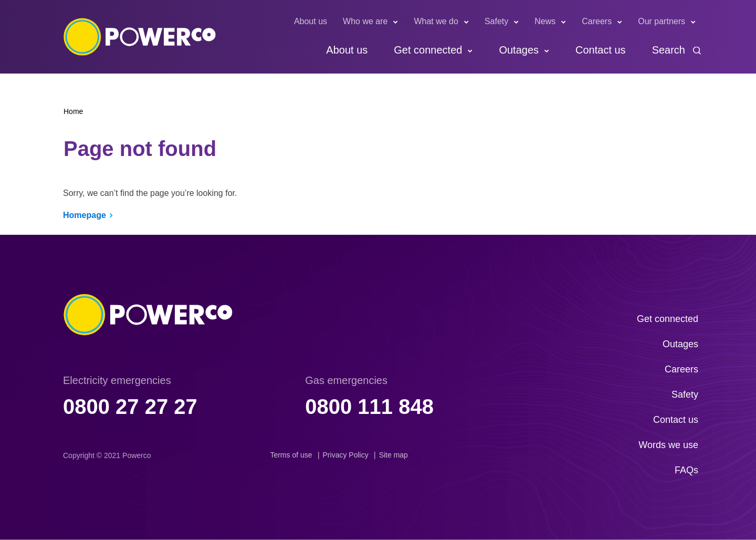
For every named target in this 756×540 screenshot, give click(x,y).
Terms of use (291, 455)
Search (669, 50)
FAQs (686, 470)
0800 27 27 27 (130, 407)
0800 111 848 (369, 407)
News (545, 21)
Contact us (601, 50)
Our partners (661, 21)
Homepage (85, 215)
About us (311, 21)
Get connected (428, 50)
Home (73, 111)
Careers (597, 21)
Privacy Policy (346, 455)
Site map (393, 455)
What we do (436, 21)
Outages (519, 50)
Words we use (668, 445)
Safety (496, 21)
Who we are (365, 21)
